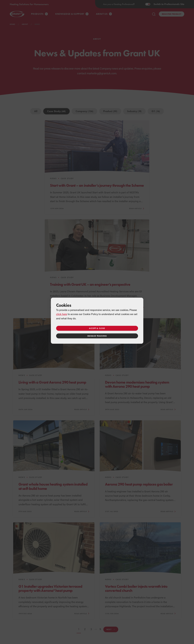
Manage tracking (97, 336)
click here (62, 314)
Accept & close (97, 328)
